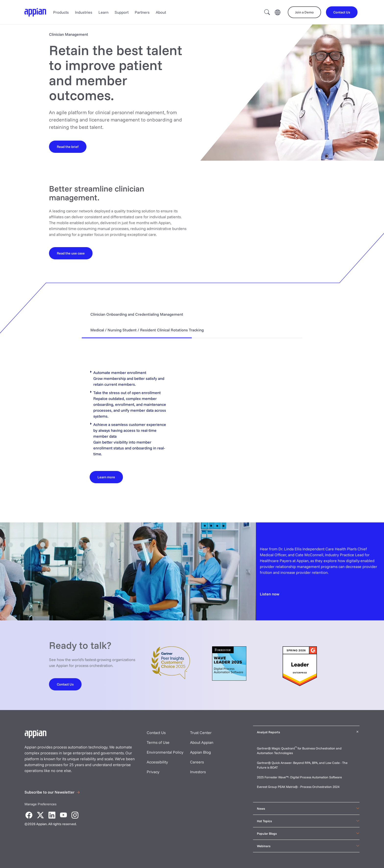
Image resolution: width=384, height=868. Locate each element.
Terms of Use (158, 742)
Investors (198, 772)
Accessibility (157, 762)
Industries (84, 12)
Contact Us (156, 733)
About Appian (202, 742)
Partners (142, 12)
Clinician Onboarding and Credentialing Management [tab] (137, 314)
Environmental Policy (165, 752)
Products (61, 12)
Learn (103, 12)
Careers (197, 762)
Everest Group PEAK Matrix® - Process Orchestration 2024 (298, 787)
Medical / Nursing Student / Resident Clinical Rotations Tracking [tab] (147, 330)
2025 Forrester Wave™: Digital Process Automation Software (299, 777)
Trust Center (201, 733)
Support (122, 12)
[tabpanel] (192, 423)
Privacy (153, 772)
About (161, 12)
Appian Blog (200, 752)
